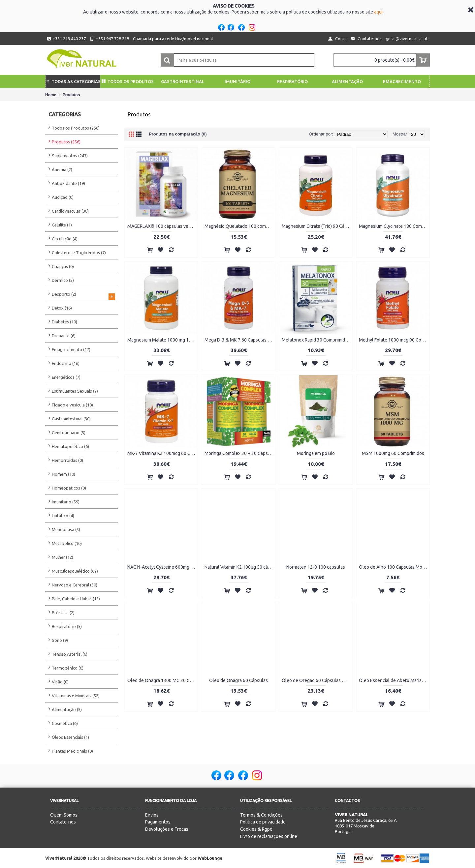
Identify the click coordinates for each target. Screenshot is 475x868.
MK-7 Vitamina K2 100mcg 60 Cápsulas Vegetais (162, 453)
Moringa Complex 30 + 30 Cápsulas (240, 453)
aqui (378, 12)
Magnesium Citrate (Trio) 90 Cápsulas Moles (317, 226)
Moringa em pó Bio (316, 453)
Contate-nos (63, 822)
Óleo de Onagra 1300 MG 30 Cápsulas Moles (162, 680)
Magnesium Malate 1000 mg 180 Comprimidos (162, 340)
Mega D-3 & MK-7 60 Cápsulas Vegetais (240, 340)
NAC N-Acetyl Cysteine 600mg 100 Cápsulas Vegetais (162, 567)
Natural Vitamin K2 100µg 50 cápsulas (240, 567)
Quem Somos (64, 815)
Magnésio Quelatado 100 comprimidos (240, 226)
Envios (152, 815)
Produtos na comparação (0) (178, 134)
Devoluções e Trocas (167, 829)
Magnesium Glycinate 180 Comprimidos (394, 226)
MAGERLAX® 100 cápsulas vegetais (162, 226)
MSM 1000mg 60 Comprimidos (393, 453)
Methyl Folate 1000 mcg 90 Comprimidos (394, 340)
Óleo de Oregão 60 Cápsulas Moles (317, 680)
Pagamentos (158, 822)
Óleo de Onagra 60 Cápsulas (238, 680)
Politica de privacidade (263, 822)
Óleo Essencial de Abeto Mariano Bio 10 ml (394, 680)
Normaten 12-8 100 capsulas (316, 567)
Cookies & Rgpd (256, 829)
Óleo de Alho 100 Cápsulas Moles (394, 567)
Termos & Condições (261, 815)
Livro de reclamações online (269, 836)
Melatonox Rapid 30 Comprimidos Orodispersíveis (317, 340)
